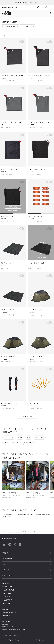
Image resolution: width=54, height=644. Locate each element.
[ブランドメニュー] (50, 13)
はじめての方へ (8, 587)
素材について (7, 603)
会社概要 (6, 616)
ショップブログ (7, 600)
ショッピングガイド (8, 590)
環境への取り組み (9, 612)
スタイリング (6, 597)
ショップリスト (7, 593)
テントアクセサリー (27, 26)
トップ (3, 532)
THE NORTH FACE (10, 26)
